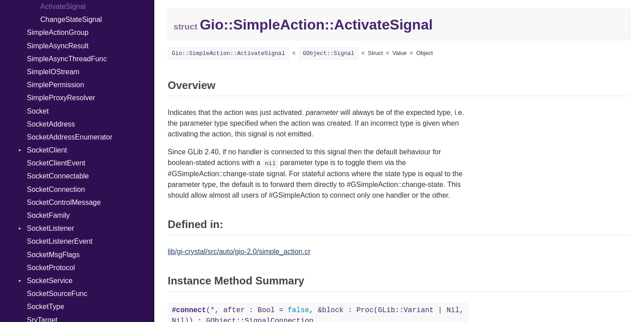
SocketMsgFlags (53, 255)
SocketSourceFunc (57, 294)
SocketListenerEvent (60, 241)
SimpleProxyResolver (61, 98)
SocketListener (51, 228)
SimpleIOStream (53, 72)
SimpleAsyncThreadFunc (67, 59)
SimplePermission (55, 85)
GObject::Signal (328, 53)
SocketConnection (56, 189)
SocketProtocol (51, 268)
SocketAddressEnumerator (70, 137)
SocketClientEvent (56, 163)
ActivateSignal (63, 6)
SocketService (50, 281)
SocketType (46, 307)
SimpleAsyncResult (58, 46)
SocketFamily (48, 215)
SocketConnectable (58, 176)
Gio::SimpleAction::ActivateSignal (228, 53)
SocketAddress (51, 124)
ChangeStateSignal (71, 19)
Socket (38, 111)
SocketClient (47, 150)
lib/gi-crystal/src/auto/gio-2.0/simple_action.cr (239, 252)
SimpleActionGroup (58, 32)
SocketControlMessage (64, 202)
